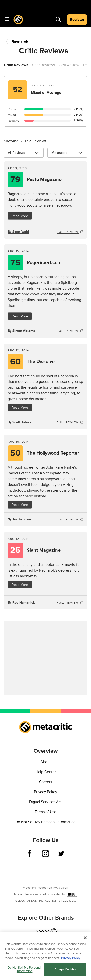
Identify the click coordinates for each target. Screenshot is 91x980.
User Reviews (43, 65)
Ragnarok (16, 42)
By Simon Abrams (21, 331)
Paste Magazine (44, 180)
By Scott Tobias (20, 422)
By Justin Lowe (19, 519)
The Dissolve (41, 362)
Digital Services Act (45, 802)
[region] (45, 956)
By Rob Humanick (21, 602)
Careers (45, 782)
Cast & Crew (69, 65)
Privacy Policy (45, 792)
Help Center (46, 772)
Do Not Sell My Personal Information (45, 822)
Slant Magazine (44, 550)
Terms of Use (45, 812)
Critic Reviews (16, 65)
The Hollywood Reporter (53, 453)
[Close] (85, 938)
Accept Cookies (65, 969)
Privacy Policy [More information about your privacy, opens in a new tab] (71, 958)
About (46, 762)
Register (77, 20)
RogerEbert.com (44, 263)
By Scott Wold (18, 232)
